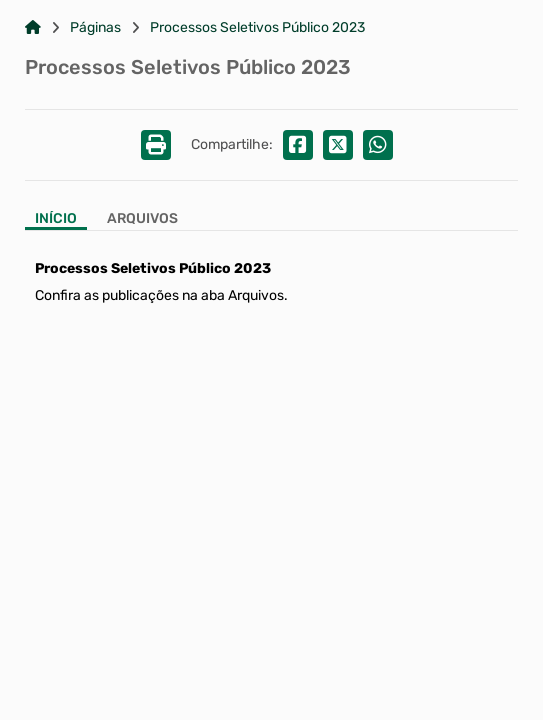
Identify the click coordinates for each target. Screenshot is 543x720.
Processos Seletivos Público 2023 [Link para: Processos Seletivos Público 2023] (257, 28)
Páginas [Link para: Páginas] (95, 28)
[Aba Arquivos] (142, 220)
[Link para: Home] (33, 28)
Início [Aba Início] (56, 219)
